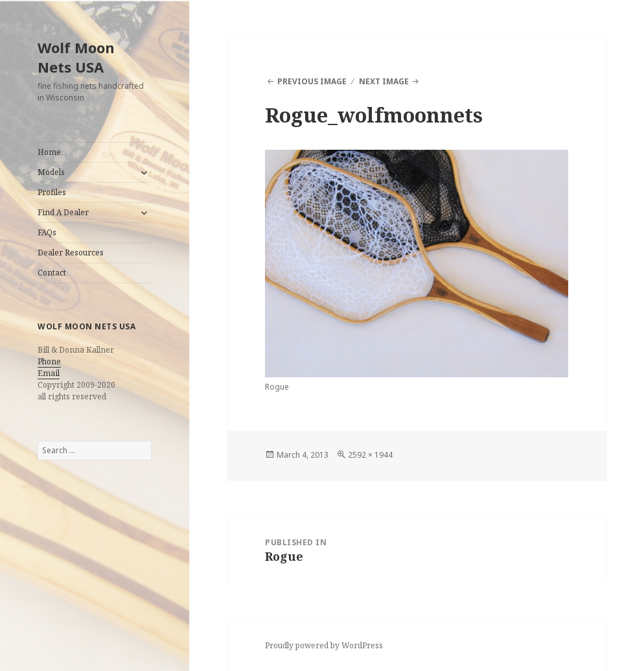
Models (51, 172)
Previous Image (312, 81)
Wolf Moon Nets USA (76, 57)
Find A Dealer (63, 212)
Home (49, 152)
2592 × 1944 (370, 455)
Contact (52, 273)
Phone (49, 361)
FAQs (47, 232)
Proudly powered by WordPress (324, 645)
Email (49, 373)
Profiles (52, 192)
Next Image (384, 81)
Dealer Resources (71, 253)
